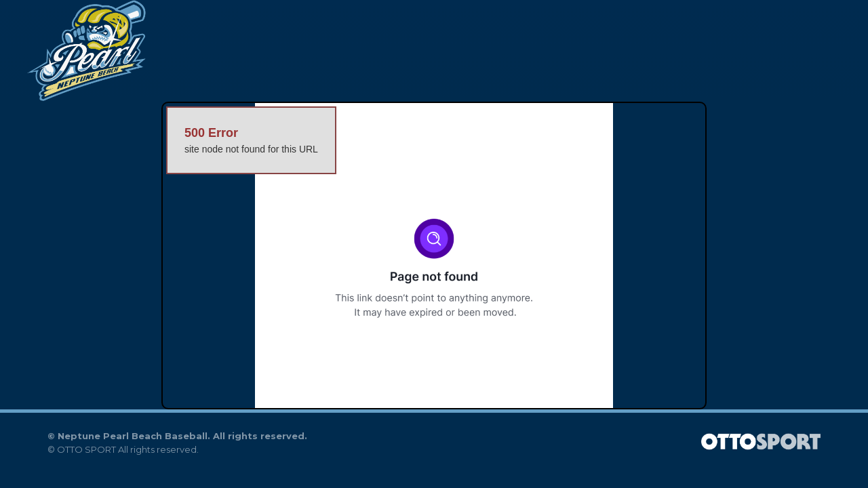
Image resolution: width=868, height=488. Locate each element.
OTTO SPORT (86, 449)
